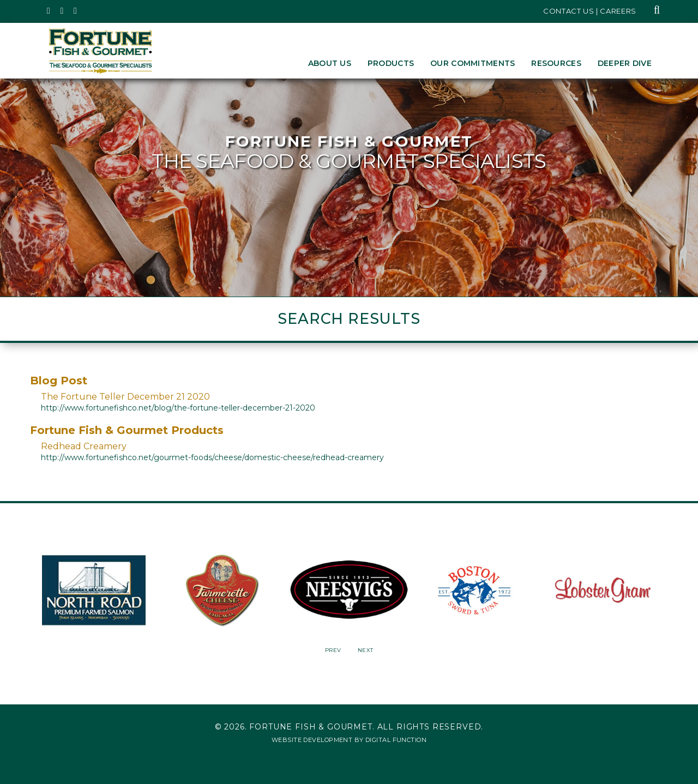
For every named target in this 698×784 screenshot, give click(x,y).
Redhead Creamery (84, 446)
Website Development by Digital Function (349, 740)
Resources (556, 63)
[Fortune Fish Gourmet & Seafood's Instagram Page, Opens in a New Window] (62, 11)
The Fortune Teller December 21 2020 (125, 397)
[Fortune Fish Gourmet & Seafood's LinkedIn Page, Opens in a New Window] (76, 11)
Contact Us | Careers (590, 11)
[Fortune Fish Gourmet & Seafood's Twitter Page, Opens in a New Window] (49, 11)
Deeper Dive (625, 63)
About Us (330, 63)
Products (391, 63)
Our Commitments (473, 63)
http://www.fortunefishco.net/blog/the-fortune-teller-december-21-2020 (178, 408)
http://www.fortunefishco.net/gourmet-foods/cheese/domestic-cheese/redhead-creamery (212, 457)
